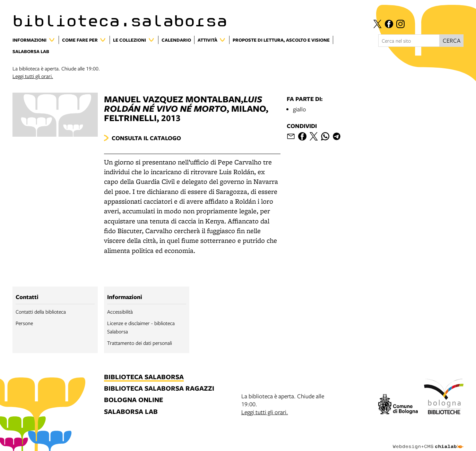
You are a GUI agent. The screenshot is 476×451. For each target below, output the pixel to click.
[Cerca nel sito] (409, 41)
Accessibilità (120, 312)
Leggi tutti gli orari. (33, 76)
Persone (24, 323)
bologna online (133, 400)
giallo (300, 109)
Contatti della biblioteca (41, 312)
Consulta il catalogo (146, 138)
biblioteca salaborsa (144, 377)
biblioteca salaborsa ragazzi (159, 389)
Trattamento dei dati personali (140, 343)
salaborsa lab (131, 412)
